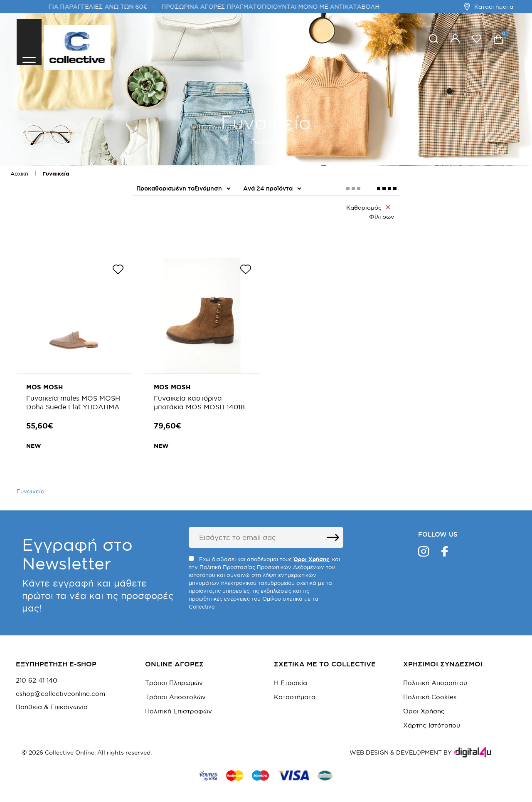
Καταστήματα (489, 7)
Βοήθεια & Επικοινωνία (52, 703)
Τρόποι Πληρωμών (174, 679)
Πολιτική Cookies (430, 693)
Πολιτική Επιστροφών (179, 707)
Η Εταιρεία (291, 679)
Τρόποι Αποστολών (175, 693)
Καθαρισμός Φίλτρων (370, 212)
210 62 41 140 (37, 677)
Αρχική (19, 173)
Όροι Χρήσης (424, 707)
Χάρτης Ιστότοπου (432, 722)
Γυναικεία (56, 174)
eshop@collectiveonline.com (60, 690)
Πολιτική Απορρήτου (435, 679)
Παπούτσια (154, 230)
